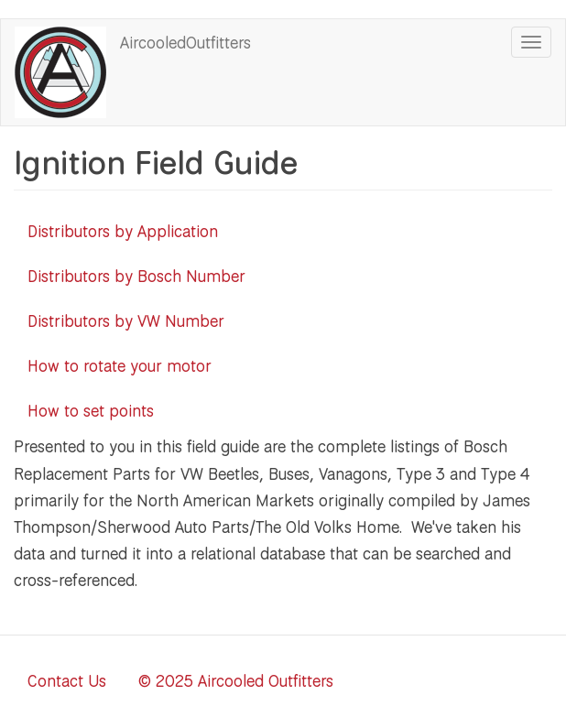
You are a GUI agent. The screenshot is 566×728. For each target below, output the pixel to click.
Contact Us (67, 680)
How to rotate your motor (120, 365)
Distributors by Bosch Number (136, 276)
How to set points (91, 410)
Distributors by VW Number (126, 321)
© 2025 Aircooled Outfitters (236, 680)
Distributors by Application (123, 231)
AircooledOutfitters (185, 42)
